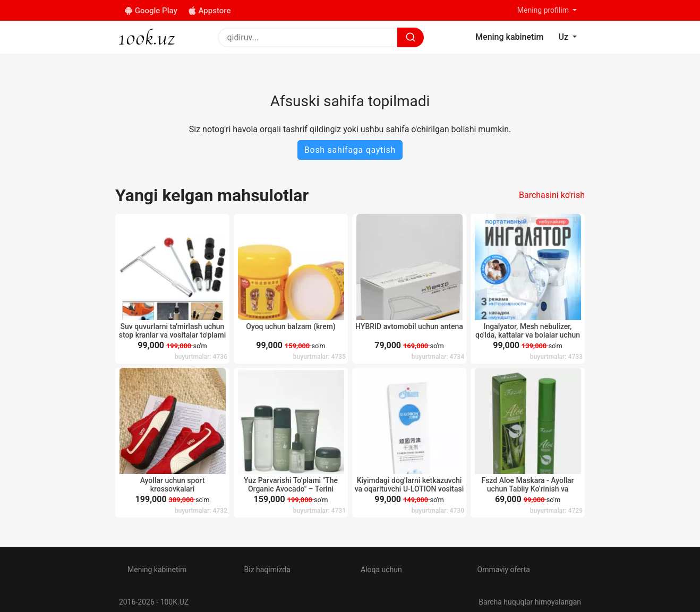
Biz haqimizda (267, 570)
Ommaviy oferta (504, 570)
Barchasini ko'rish (552, 195)
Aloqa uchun (381, 570)
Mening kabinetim (157, 570)
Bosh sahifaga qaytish (350, 150)
